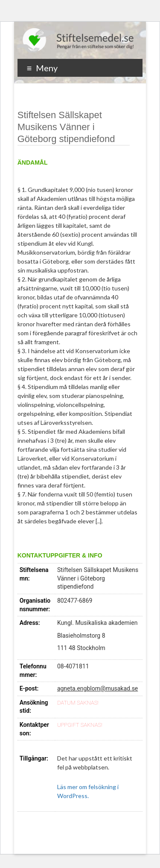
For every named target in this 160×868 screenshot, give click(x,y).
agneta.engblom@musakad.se (97, 688)
